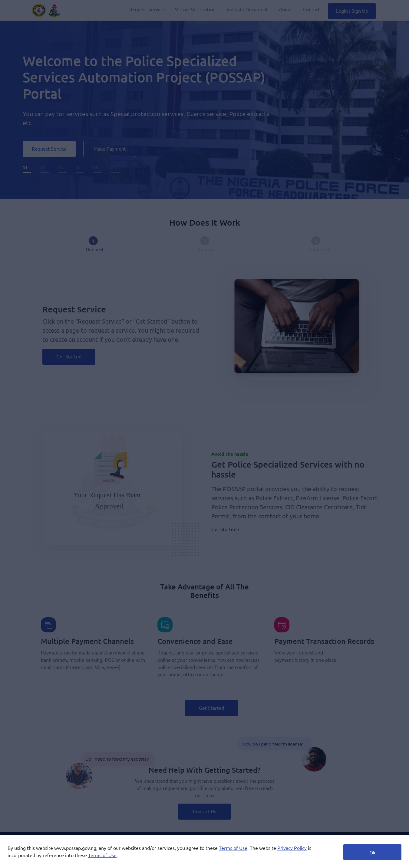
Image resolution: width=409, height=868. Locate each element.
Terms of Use (233, 848)
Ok (372, 852)
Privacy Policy (292, 848)
